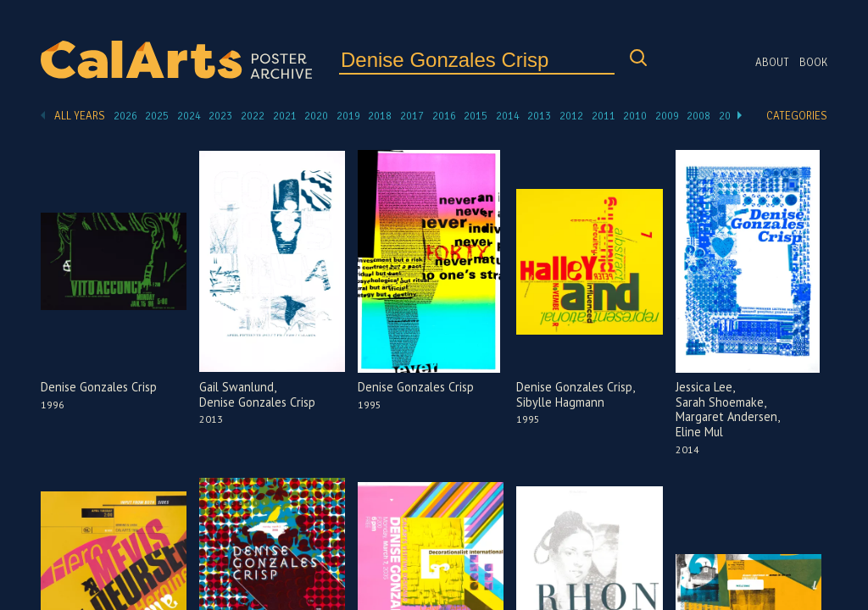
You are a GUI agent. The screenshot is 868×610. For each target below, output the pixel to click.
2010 (635, 116)
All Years (80, 116)
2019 (348, 116)
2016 (444, 116)
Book (813, 63)
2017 (412, 116)
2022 (253, 116)
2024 (189, 116)
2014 (508, 116)
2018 (380, 116)
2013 (539, 116)
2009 (667, 116)
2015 (476, 116)
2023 (220, 116)
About (772, 63)
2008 (698, 116)
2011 (604, 116)
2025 (157, 116)
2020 (316, 116)
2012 (571, 116)
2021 (285, 116)
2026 (125, 116)
